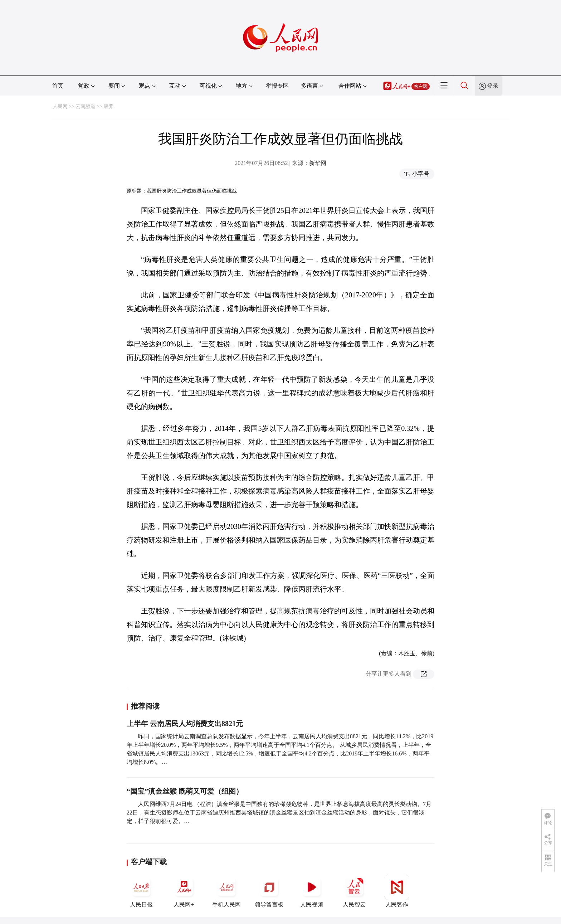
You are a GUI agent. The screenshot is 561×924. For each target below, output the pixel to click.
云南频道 (86, 106)
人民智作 (397, 891)
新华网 (318, 163)
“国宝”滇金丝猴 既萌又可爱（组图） (185, 791)
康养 (108, 106)
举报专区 (277, 86)
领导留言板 (269, 891)
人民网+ (184, 891)
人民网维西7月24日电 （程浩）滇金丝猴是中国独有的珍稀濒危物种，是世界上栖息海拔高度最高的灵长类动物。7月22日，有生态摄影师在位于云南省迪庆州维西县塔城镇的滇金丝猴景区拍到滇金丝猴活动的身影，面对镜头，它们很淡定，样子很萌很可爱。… (279, 813)
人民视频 (312, 891)
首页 (58, 86)
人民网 (60, 106)
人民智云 (354, 891)
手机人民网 (226, 891)
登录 (493, 86)
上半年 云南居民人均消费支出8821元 (185, 724)
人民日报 (141, 891)
